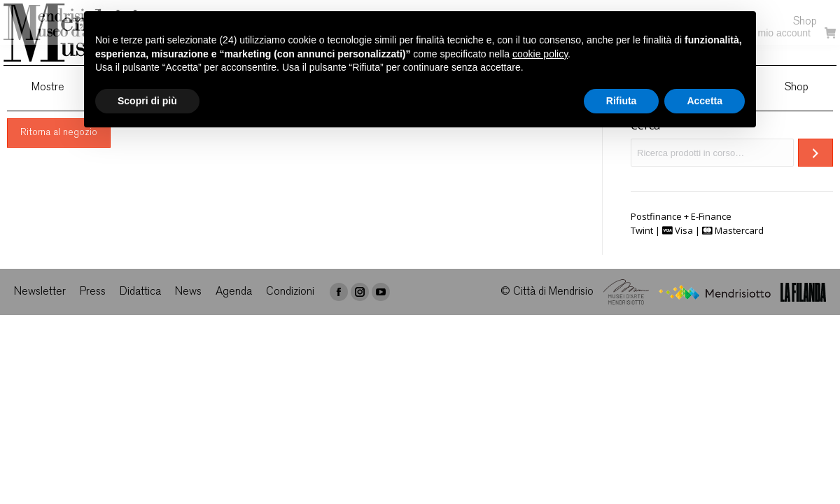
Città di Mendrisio (553, 292)
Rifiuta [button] (622, 101)
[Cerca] (815, 153)
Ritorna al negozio (59, 133)
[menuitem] (48, 88)
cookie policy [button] (540, 54)
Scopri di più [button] (147, 101)
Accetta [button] (705, 101)
